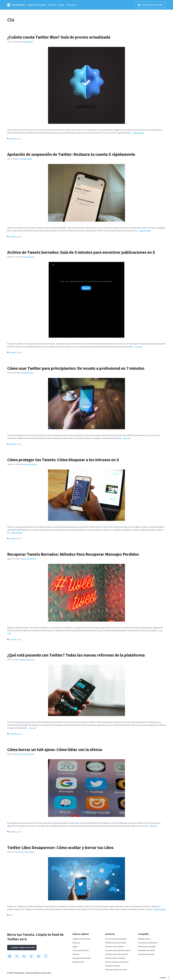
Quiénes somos (144, 939)
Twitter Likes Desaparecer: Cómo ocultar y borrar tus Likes (60, 848)
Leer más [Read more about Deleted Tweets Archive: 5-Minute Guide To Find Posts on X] (138, 347)
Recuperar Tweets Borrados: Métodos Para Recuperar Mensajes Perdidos (73, 554)
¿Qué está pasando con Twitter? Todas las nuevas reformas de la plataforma (76, 655)
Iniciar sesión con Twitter (150, 5)
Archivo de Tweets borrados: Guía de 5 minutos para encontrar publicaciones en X (81, 252)
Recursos (52, 5)
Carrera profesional (81, 950)
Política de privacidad (147, 946)
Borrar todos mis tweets (115, 958)
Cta (20, 139)
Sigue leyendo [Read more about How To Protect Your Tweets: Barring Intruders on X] (17, 533)
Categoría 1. (14, 139)
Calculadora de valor (146, 954)
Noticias (76, 954)
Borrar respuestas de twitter (117, 962)
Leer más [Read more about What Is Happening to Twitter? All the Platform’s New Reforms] (32, 728)
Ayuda (61, 5)
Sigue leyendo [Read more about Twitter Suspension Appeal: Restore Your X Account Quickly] (145, 231)
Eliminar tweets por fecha (116, 970)
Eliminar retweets (113, 966)
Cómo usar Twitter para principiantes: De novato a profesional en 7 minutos (76, 368)
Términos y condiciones (148, 943)
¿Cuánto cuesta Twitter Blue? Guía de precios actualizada (59, 37)
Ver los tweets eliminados (116, 939)
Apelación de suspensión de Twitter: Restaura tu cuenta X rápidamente (71, 154)
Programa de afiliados (82, 958)
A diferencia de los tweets (116, 943)
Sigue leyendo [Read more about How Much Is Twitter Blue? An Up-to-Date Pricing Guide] (138, 133)
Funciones (73, 5)
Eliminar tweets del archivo (116, 954)
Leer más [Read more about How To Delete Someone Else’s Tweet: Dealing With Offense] (153, 826)
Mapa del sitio (78, 962)
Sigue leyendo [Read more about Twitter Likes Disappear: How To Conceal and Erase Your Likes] (160, 909)
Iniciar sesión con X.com (22, 947)
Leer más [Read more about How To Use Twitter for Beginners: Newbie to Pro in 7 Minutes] (127, 438)
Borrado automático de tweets (118, 950)
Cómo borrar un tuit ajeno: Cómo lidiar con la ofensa (55, 750)
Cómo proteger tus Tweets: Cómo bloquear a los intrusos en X (63, 460)
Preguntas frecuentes (37, 5)
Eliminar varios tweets (114, 946)
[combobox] (165, 978)
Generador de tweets (146, 950)
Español (163, 978)
